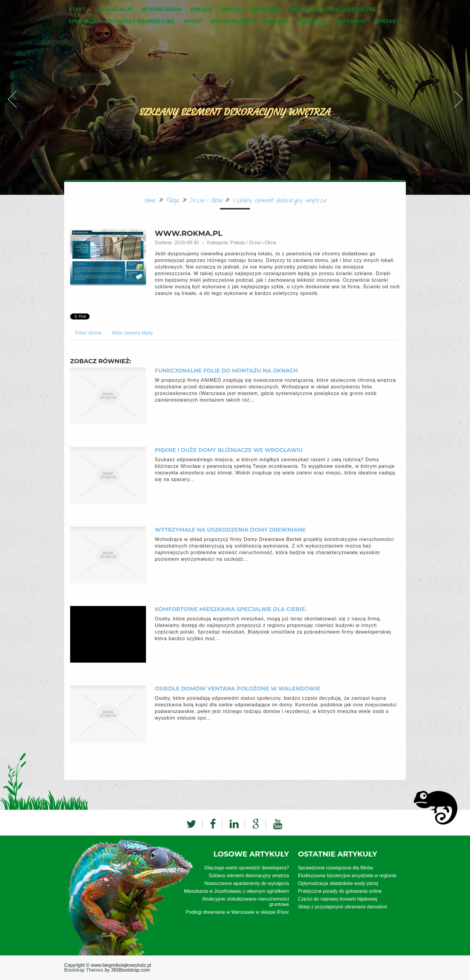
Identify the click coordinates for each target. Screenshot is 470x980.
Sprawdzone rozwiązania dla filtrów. (336, 868)
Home (150, 200)
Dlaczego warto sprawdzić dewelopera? (247, 868)
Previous (12, 85)
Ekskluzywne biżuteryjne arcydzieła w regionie (347, 876)
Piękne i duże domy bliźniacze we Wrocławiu (229, 450)
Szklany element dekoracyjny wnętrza (279, 200)
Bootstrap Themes (84, 970)
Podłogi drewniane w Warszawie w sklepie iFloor (237, 912)
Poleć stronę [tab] (88, 333)
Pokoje (172, 200)
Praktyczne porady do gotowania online (340, 891)
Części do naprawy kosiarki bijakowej (338, 899)
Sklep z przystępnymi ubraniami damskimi (343, 907)
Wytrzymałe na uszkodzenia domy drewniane (230, 530)
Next (458, 85)
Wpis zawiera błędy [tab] (132, 333)
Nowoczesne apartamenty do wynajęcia (247, 883)
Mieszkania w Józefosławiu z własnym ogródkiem (236, 891)
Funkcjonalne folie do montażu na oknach (227, 371)
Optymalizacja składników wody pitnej (338, 883)
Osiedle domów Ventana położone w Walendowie (238, 689)
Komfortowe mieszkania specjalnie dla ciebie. (231, 609)
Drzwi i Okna (205, 200)
